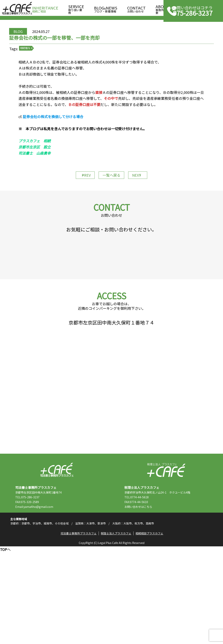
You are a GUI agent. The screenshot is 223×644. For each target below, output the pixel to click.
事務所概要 (162, 8)
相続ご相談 (45, 8)
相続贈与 (41, 67)
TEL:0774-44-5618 (147, 583)
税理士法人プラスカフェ (166, 556)
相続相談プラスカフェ (152, 629)
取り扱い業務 (76, 8)
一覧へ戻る (111, 212)
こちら (159, 592)
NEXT (145, 212)
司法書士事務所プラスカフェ (17, 8)
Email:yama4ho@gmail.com (45, 592)
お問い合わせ (136, 8)
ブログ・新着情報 (106, 8)
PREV (78, 212)
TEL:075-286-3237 (38, 583)
